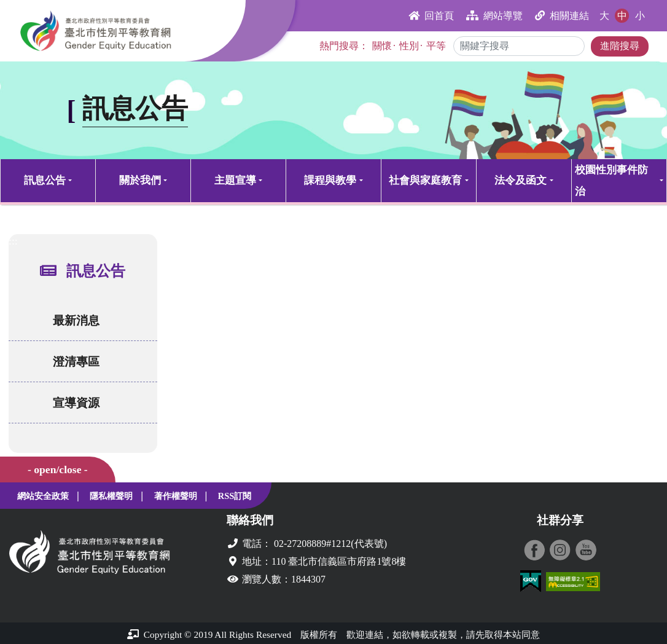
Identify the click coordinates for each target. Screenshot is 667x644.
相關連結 (562, 16)
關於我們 (140, 180)
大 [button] (604, 16)
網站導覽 (494, 16)
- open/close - (58, 469)
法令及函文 (521, 180)
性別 (409, 46)
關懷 (382, 46)
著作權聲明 (176, 496)
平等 (436, 46)
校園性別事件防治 (611, 181)
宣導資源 (72, 403)
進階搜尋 (620, 46)
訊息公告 (45, 180)
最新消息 (72, 320)
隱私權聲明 (111, 496)
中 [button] (622, 16)
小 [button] (640, 16)
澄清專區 (72, 362)
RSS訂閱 (235, 496)
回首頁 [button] (431, 16)
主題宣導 (235, 180)
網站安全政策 (43, 496)
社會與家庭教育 (425, 180)
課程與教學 (330, 180)
